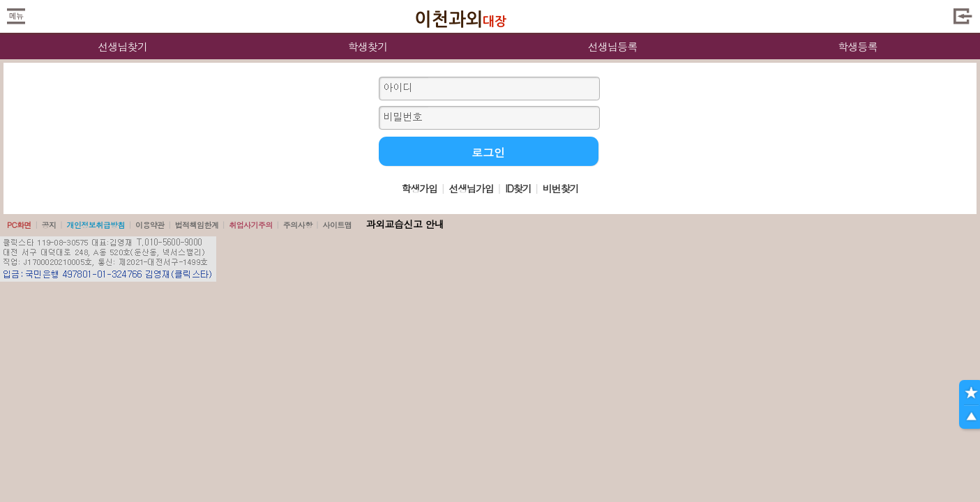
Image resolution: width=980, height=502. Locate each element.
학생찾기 (367, 46)
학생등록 (858, 46)
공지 (49, 225)
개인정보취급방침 (96, 225)
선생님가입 (471, 188)
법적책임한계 (197, 225)
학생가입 (420, 188)
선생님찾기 (122, 46)
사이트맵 (337, 225)
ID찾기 (518, 188)
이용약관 (150, 225)
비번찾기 (561, 188)
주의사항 (298, 225)
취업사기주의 (251, 225)
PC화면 (19, 225)
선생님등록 (613, 46)
